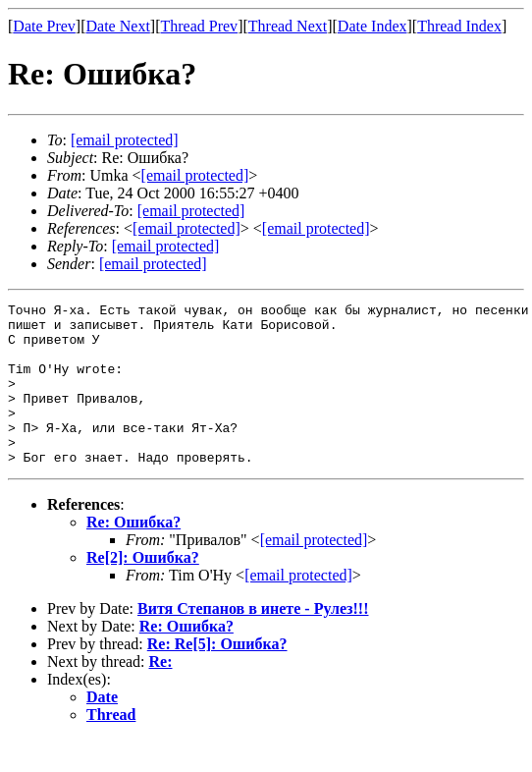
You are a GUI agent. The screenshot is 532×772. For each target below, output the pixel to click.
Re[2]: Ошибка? (143, 590)
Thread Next (288, 26)
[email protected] (191, 211)
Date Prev (44, 26)
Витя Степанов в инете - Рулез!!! (253, 641)
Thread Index (459, 26)
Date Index (372, 26)
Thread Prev (199, 26)
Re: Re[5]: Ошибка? (217, 676)
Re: (161, 694)
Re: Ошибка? (133, 554)
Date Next (118, 26)
